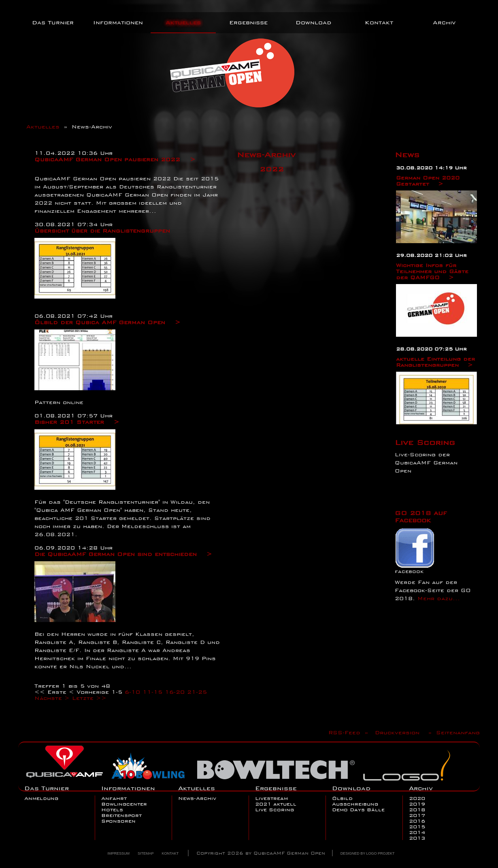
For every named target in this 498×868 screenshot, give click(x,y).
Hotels (112, 810)
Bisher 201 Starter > (77, 422)
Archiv (444, 22)
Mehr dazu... (439, 598)
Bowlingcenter (124, 804)
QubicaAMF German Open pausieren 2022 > (115, 159)
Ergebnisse (248, 22)
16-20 (175, 692)
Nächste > (52, 698)
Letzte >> (89, 698)
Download (314, 22)
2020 (417, 798)
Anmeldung (41, 798)
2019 (417, 804)
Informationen (118, 22)
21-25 (197, 692)
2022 (272, 169)
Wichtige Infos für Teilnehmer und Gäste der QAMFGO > (432, 271)
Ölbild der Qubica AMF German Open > (107, 322)
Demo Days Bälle (358, 810)
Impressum (119, 853)
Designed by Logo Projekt (368, 853)
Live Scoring (425, 442)
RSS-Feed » (350, 732)
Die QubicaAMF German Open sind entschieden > (123, 554)
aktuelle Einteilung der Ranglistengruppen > (435, 362)
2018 (417, 810)
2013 (417, 838)
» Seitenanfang (452, 732)
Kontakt (379, 22)
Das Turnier (53, 22)
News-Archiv (197, 798)
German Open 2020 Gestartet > (428, 181)
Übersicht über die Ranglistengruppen (102, 231)
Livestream (271, 798)
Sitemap (146, 853)
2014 (417, 832)
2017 (417, 815)
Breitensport (121, 815)
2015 (417, 827)
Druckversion (399, 732)
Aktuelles (183, 22)
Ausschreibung (355, 804)
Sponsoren (118, 821)
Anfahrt (114, 798)
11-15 (152, 692)
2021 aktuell (276, 804)
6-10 (132, 692)
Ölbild (342, 798)
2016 (417, 821)
